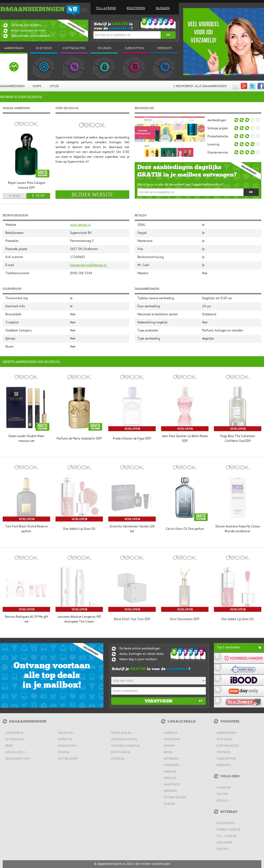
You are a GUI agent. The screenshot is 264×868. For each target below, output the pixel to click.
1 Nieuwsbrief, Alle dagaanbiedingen (200, 86)
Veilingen (223, 753)
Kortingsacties (228, 746)
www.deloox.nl (81, 225)
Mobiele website (229, 830)
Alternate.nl (15, 740)
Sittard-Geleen (175, 798)
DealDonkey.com (18, 759)
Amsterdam (172, 740)
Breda (168, 753)
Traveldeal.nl (121, 733)
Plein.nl (64, 753)
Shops (37, 86)
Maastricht (172, 785)
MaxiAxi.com (67, 746)
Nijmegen (170, 791)
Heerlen (170, 778)
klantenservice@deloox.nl (88, 265)
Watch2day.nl (121, 753)
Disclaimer (225, 843)
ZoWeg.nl (118, 759)
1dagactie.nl (15, 733)
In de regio (225, 740)
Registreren (136, 8)
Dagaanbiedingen (12, 86)
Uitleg (54, 86)
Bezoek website (93, 195)
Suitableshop (68, 759)
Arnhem (169, 746)
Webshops (224, 765)
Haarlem (170, 772)
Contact (223, 849)
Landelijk (171, 733)
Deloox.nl (66, 733)
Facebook (224, 788)
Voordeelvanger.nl (126, 746)
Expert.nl (65, 740)
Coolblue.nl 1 (16, 753)
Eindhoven (171, 765)
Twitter (222, 794)
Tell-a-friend (106, 8)
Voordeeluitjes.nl (124, 740)
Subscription (226, 759)
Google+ (223, 801)
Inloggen (163, 8)
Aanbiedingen (226, 733)
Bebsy (9, 746)
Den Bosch (171, 759)
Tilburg (169, 804)
